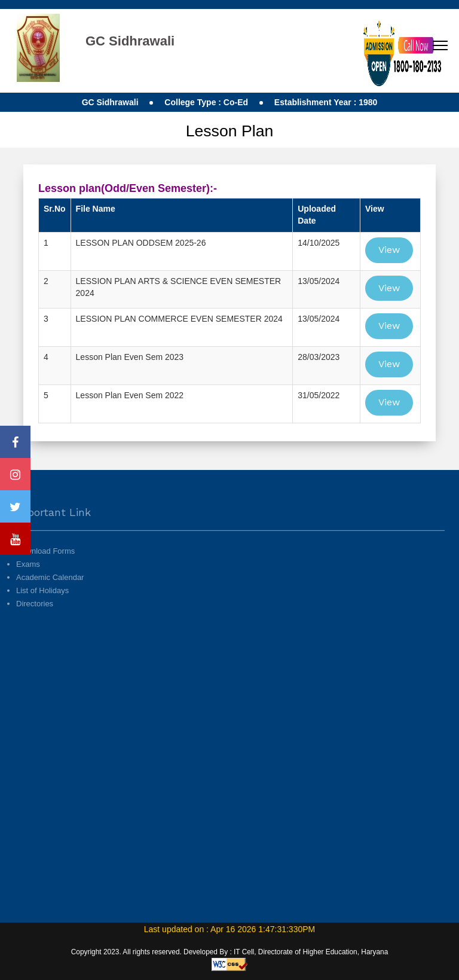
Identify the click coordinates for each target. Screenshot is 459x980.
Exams (28, 583)
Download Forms (45, 570)
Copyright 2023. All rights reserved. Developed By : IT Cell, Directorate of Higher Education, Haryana (230, 952)
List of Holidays (42, 609)
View (389, 250)
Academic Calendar (50, 596)
